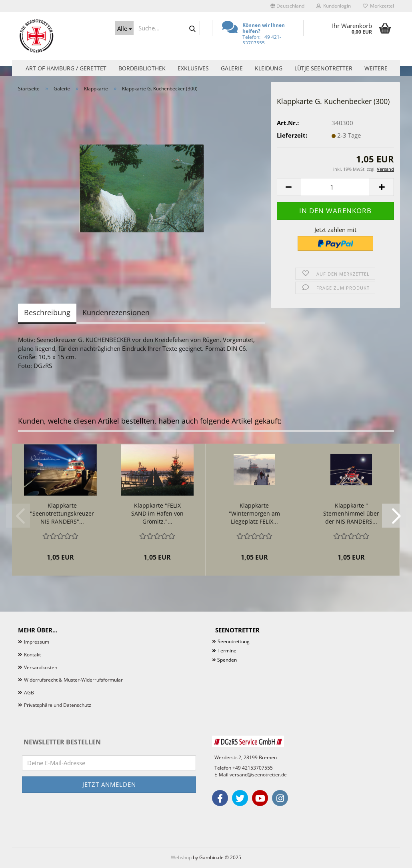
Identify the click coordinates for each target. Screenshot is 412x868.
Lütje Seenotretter (323, 68)
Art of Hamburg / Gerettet (66, 68)
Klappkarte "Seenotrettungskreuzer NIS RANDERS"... (62, 513)
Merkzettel (378, 6)
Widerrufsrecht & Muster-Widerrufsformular (73, 680)
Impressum (37, 642)
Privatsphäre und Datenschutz (58, 705)
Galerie (232, 68)
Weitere (376, 68)
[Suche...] (124, 28)
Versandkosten (41, 667)
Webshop (181, 857)
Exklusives (193, 68)
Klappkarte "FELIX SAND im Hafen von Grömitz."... (157, 513)
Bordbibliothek (142, 68)
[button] (287, 6)
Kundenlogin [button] (334, 6)
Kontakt (32, 655)
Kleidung (269, 68)
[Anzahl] (335, 187)
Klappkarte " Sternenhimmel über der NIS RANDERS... (351, 513)
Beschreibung (47, 312)
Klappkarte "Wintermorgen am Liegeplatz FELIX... (254, 513)
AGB (29, 693)
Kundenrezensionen (116, 312)
